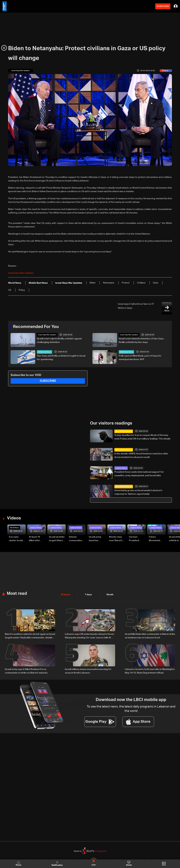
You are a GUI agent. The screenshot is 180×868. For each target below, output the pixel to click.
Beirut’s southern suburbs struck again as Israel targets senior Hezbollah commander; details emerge (30, 636)
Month (110, 595)
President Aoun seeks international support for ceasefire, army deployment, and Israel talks (139, 474)
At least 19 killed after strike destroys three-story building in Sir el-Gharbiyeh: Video (37, 539)
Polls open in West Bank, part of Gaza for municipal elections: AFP (140, 358)
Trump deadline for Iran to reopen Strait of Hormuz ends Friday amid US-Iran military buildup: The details (142, 437)
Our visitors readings (111, 423)
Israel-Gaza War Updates (47, 335)
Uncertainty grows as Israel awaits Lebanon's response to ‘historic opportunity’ (138, 492)
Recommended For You (36, 327)
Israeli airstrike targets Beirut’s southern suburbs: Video (57, 539)
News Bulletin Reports (124, 431)
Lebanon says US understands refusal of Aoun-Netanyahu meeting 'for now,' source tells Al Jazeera (90, 636)
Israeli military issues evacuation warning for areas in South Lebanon (88, 671)
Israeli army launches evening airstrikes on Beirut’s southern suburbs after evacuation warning (96, 539)
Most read (17, 594)
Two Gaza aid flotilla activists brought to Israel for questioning (61, 358)
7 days (88, 595)
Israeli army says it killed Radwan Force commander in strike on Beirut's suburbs (26, 671)
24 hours (66, 595)
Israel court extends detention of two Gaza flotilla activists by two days (141, 340)
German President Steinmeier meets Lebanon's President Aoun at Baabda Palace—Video (137, 539)
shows (129, 863)
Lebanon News (121, 468)
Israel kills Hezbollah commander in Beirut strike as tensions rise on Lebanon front (150, 636)
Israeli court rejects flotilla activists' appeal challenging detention (59, 340)
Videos (14, 518)
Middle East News (45, 352)
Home (18, 864)
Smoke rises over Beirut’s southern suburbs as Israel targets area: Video (116, 539)
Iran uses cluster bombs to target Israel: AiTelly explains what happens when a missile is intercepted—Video (17, 539)
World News (15, 528)
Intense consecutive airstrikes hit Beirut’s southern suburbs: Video (77, 539)
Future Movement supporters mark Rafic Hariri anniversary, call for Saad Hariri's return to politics (156, 539)
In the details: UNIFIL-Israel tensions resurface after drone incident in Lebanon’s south (141, 455)
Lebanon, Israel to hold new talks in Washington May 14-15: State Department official (150, 671)
